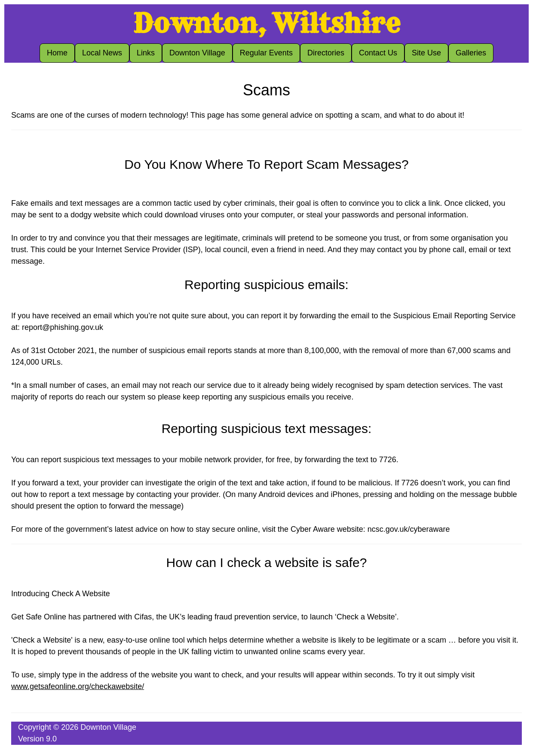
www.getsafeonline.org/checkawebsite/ (78, 686)
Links (146, 53)
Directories (326, 53)
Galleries (471, 53)
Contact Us (378, 53)
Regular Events (266, 53)
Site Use (426, 53)
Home (57, 53)
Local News (102, 53)
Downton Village (197, 53)
